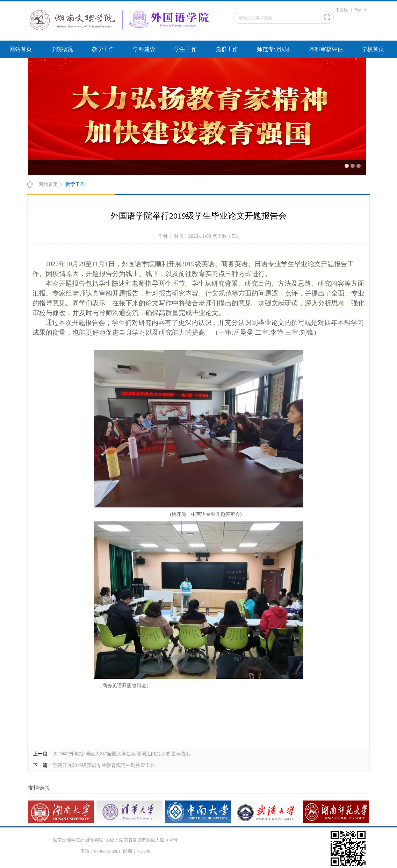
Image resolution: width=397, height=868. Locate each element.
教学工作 (103, 49)
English (361, 10)
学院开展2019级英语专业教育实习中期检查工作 (104, 765)
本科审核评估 (326, 49)
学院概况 (62, 49)
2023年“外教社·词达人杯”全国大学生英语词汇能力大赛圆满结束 (121, 754)
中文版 (342, 10)
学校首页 (373, 49)
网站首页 (21, 49)
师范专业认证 (274, 49)
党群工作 (227, 49)
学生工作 (186, 49)
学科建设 (144, 49)
